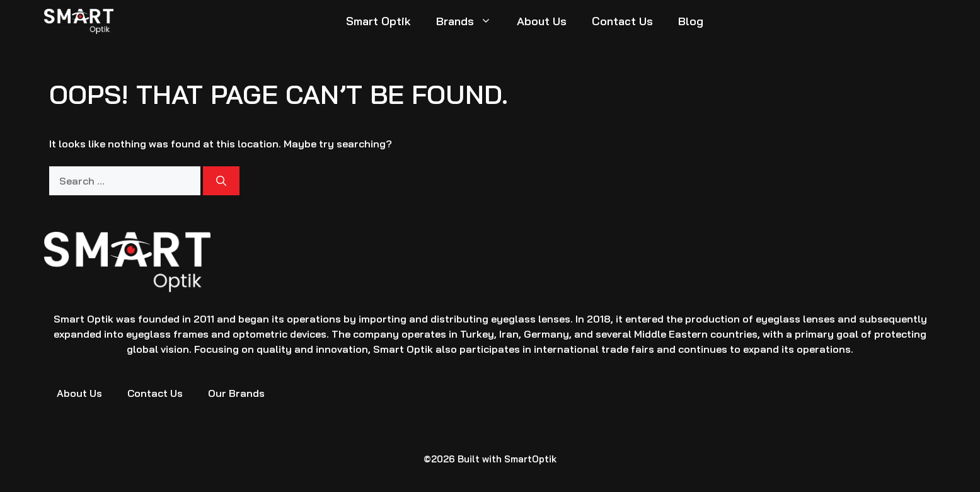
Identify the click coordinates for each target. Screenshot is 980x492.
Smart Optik (378, 21)
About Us (542, 21)
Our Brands (236, 393)
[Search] (221, 181)
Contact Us (622, 21)
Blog (691, 21)
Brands (470, 21)
